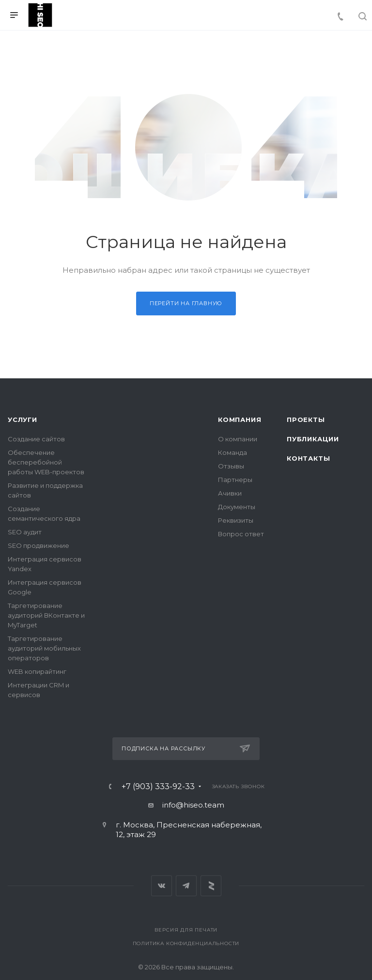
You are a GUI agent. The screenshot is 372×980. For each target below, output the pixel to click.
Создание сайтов (36, 439)
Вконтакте (162, 886)
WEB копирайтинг (37, 671)
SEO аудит (25, 532)
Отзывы (231, 466)
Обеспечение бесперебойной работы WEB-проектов (46, 462)
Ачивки (230, 493)
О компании (238, 439)
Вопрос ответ (241, 534)
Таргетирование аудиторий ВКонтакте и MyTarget (46, 615)
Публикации (313, 439)
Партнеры (235, 480)
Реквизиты (236, 520)
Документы (237, 507)
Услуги (23, 420)
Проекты (306, 420)
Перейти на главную (186, 303)
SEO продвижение (39, 545)
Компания (240, 420)
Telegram (186, 886)
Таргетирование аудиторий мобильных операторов (44, 648)
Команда (232, 452)
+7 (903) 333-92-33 (158, 787)
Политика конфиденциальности (186, 943)
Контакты (308, 458)
